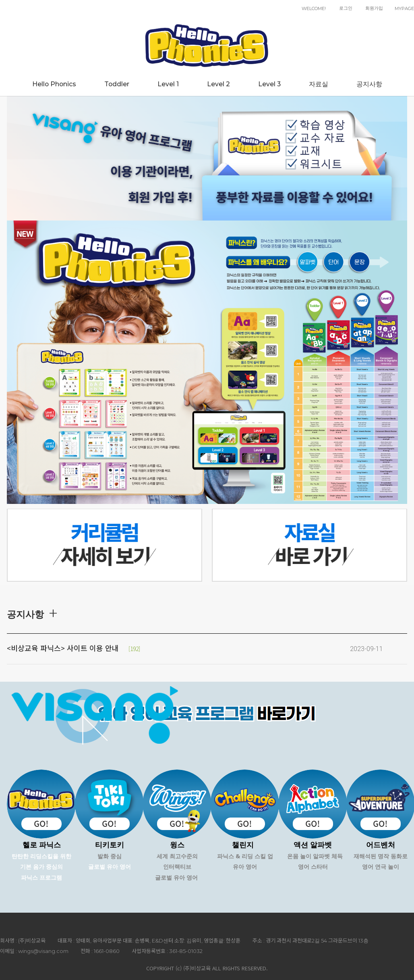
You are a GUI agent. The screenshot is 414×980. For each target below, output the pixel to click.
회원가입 (374, 8)
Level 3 (269, 84)
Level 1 (168, 84)
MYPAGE (404, 8)
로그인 (346, 8)
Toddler (117, 84)
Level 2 (218, 84)
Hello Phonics (54, 84)
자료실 (319, 84)
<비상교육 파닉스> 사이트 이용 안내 (63, 649)
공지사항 (369, 84)
